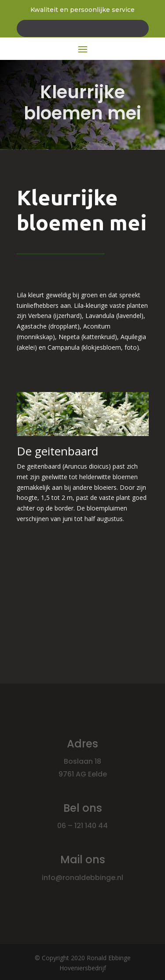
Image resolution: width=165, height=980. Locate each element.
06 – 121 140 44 (82, 826)
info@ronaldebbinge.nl (82, 878)
